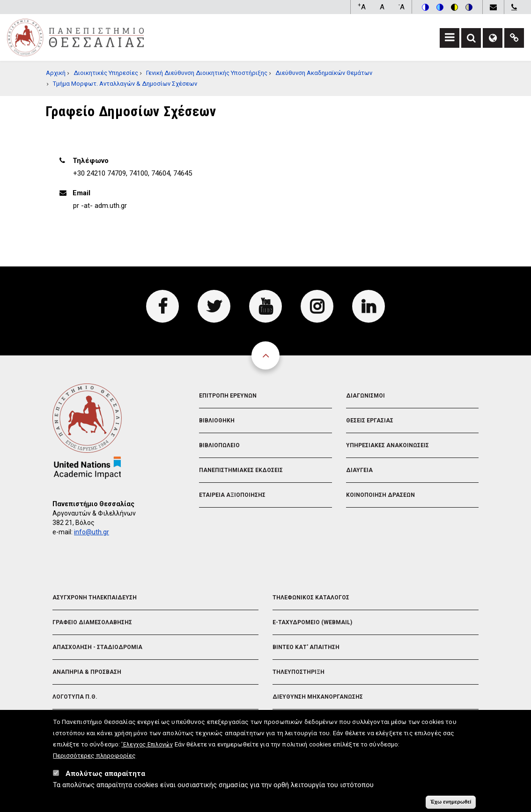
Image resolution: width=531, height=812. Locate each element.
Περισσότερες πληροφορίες (94, 757)
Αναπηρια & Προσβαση (87, 672)
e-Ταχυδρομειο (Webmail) (312, 622)
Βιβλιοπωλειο (219, 445)
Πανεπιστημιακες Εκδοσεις (241, 470)
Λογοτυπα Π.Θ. (75, 697)
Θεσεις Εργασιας (370, 421)
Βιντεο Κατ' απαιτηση (306, 647)
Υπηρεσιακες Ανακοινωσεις (387, 445)
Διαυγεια (359, 470)
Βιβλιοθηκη (217, 421)
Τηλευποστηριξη (299, 672)
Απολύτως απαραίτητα (105, 775)
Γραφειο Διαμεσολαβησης (92, 622)
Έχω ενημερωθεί (450, 804)
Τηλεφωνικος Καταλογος (311, 598)
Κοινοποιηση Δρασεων (380, 495)
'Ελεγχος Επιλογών (147, 746)
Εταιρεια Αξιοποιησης (232, 495)
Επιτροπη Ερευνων (228, 396)
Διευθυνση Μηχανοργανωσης (318, 697)
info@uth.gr (92, 532)
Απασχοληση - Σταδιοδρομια (97, 647)
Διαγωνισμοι (365, 396)
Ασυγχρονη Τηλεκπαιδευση (95, 598)
